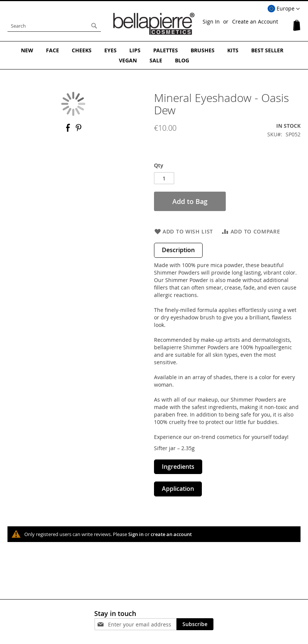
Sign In (211, 21)
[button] (284, 9)
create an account (171, 534)
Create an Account (255, 21)
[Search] (94, 26)
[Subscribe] (195, 624)
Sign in (136, 534)
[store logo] (154, 24)
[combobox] (54, 26)
